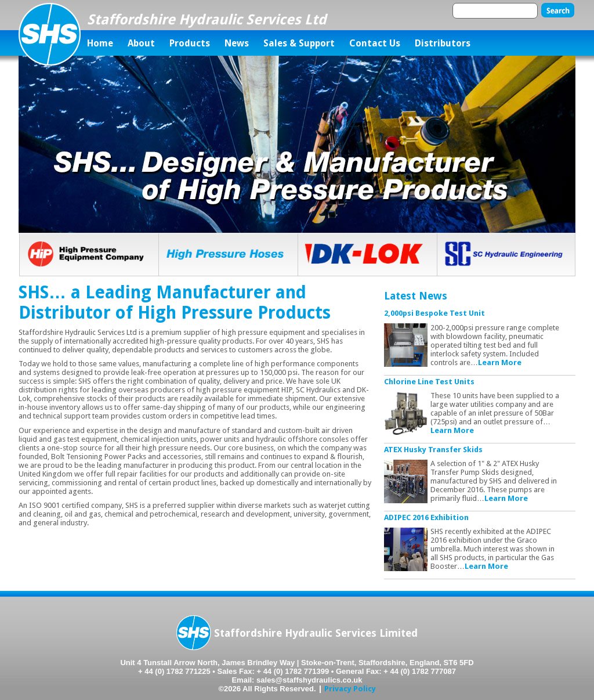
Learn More (500, 362)
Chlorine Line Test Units (429, 382)
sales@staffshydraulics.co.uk (309, 680)
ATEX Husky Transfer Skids (433, 450)
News (237, 43)
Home (100, 43)
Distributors (443, 43)
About (141, 43)
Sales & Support (299, 43)
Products (190, 43)
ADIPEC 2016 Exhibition (426, 517)
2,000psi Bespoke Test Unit (434, 313)
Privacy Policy (350, 689)
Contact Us (375, 43)
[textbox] (495, 11)
